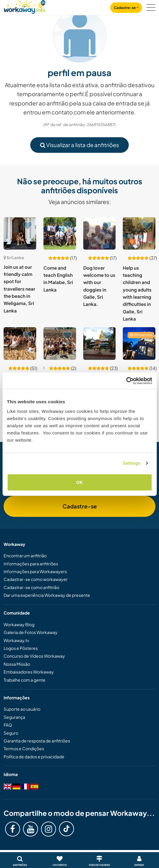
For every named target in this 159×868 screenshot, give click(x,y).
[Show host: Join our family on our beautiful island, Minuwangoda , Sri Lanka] (100, 344)
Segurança (14, 717)
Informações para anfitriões (31, 564)
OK (79, 482)
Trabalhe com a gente (25, 680)
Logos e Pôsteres (21, 648)
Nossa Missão (17, 664)
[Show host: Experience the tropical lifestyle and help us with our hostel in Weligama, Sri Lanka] (139, 344)
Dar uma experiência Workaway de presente (47, 595)
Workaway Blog (19, 624)
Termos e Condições (24, 748)
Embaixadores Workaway (29, 672)
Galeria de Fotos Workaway (31, 632)
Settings (132, 463)
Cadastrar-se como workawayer (36, 579)
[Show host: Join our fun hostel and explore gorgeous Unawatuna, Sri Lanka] (20, 344)
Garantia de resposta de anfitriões (37, 741)
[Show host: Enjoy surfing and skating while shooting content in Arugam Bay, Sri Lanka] (60, 344)
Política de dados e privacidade (34, 757)
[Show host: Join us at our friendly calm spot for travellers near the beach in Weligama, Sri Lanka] (20, 234)
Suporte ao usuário (22, 709)
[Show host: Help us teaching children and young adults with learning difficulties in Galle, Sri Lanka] (139, 234)
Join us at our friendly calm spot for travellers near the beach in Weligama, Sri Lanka (19, 289)
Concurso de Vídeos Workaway (34, 656)
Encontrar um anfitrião (25, 555)
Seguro (11, 733)
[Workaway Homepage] (25, 6)
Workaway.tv (16, 640)
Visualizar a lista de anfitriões (79, 145)
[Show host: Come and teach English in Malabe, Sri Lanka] (60, 234)
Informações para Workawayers (35, 571)
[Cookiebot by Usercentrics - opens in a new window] (126, 381)
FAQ (8, 725)
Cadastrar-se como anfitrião (31, 587)
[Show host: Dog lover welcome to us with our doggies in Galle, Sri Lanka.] (100, 234)
